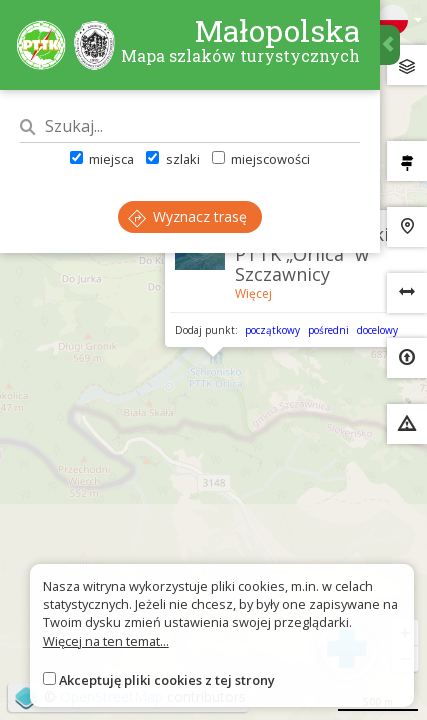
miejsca (102, 159)
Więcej (253, 293)
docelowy (377, 330)
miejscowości (261, 159)
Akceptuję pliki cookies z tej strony (167, 680)
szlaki (172, 159)
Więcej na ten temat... (106, 641)
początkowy (272, 330)
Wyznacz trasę (187, 216)
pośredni (328, 330)
